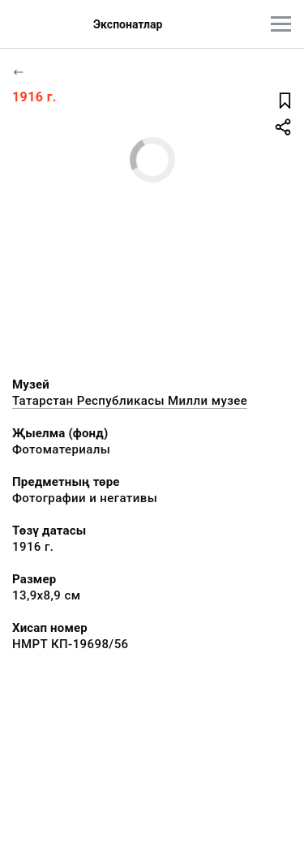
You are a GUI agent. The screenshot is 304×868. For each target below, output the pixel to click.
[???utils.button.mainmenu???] (281, 24)
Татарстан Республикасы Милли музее (130, 401)
